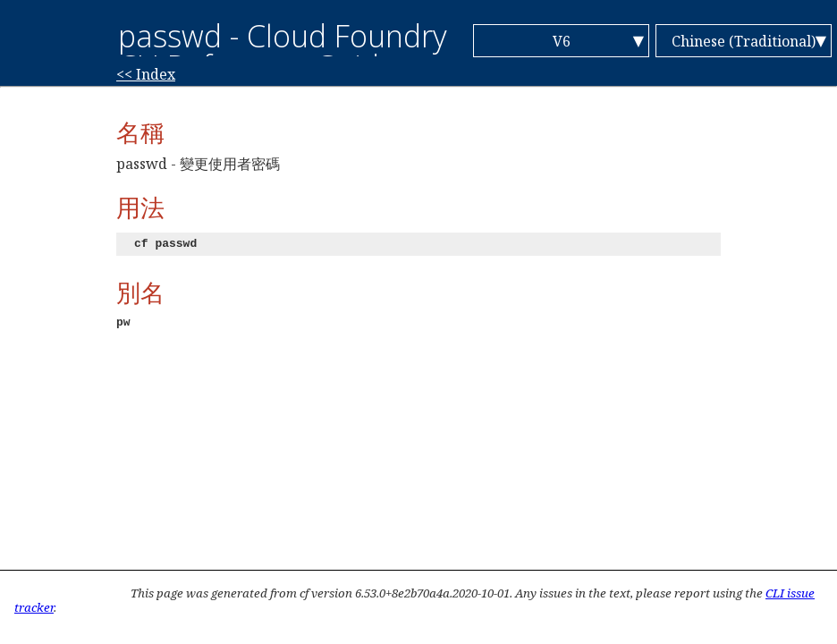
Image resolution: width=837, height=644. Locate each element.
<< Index (146, 74)
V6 (562, 41)
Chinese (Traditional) (744, 41)
